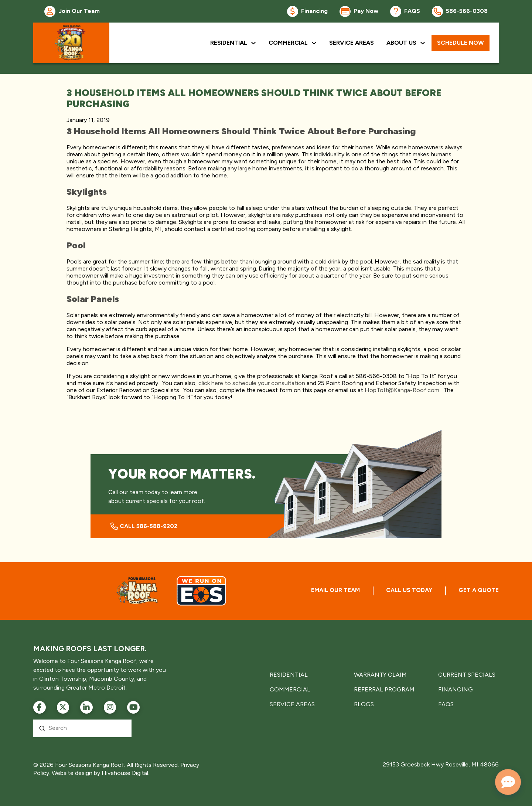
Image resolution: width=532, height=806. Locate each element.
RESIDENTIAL (289, 675)
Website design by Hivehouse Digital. (100, 773)
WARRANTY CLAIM (380, 675)
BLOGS (364, 704)
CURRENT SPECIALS (467, 675)
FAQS (446, 704)
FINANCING (456, 689)
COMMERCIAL (290, 689)
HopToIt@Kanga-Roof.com (402, 390)
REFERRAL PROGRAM (384, 689)
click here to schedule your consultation (252, 383)
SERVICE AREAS (292, 704)
